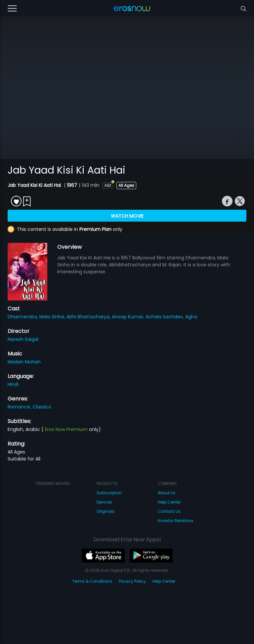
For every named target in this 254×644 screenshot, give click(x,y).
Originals (106, 511)
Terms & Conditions (92, 581)
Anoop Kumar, (129, 317)
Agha (191, 317)
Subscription (109, 493)
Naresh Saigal (23, 339)
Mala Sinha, (53, 317)
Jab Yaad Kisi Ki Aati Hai (35, 185)
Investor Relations (176, 521)
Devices (104, 502)
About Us (167, 493)
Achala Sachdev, (165, 317)
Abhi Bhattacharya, (89, 317)
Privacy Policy (132, 581)
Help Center (169, 502)
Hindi (13, 384)
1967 (72, 185)
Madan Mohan (24, 362)
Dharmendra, (23, 317)
